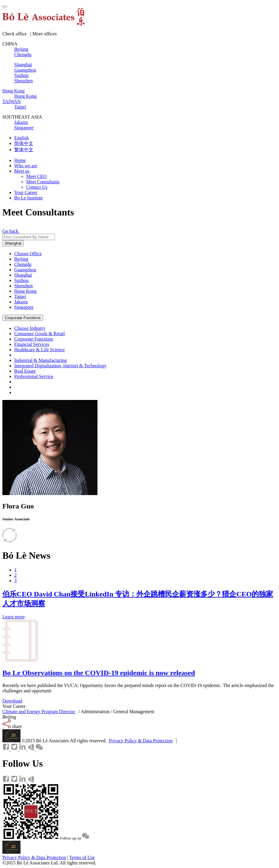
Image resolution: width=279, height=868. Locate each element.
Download (12, 701)
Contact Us (37, 187)
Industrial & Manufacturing (41, 360)
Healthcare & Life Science (40, 350)
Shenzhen (23, 286)
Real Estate (25, 371)
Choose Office (28, 254)
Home (20, 160)
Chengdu (23, 264)
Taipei (20, 296)
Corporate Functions (23, 318)
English (22, 138)
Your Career (26, 192)
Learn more (13, 617)
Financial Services (32, 344)
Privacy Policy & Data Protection (141, 741)
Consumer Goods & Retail (40, 334)
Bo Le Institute (29, 198)
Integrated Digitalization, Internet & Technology (60, 366)
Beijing (21, 259)
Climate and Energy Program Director (39, 712)
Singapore (24, 307)
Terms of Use (82, 857)
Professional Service (34, 376)
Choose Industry (30, 328)
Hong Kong (25, 291)
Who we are (26, 166)
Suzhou (21, 280)
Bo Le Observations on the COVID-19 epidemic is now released (99, 673)
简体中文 (24, 143)
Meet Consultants (43, 182)
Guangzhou (25, 270)
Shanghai (13, 243)
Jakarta (21, 302)
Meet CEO (36, 176)
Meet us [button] (22, 171)
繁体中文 (24, 150)
